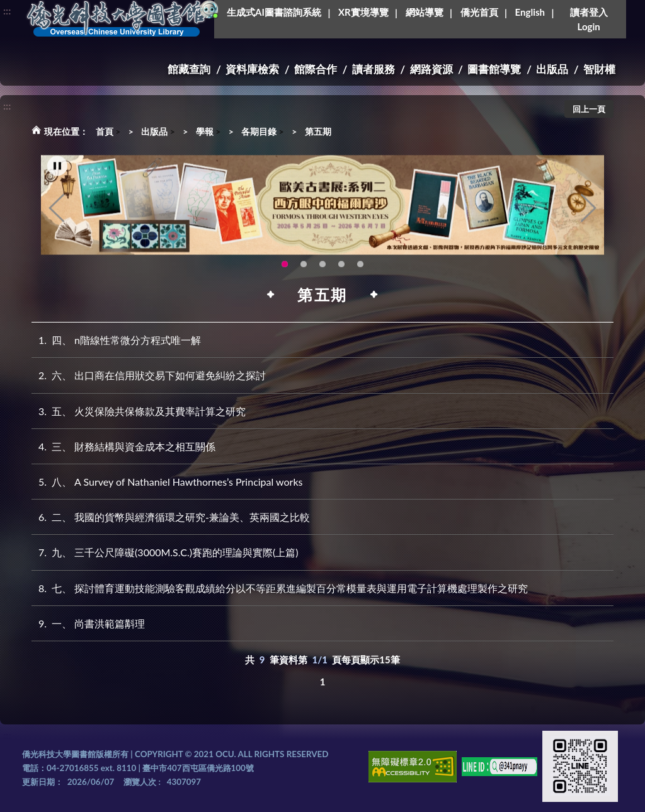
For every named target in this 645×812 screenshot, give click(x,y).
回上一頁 (589, 109)
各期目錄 (259, 131)
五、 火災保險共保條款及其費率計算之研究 (139, 411)
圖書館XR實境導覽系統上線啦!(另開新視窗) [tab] (341, 272)
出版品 (552, 69)
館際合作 (316, 69)
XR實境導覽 (363, 12)
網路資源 (431, 69)
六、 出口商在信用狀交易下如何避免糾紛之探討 (149, 375)
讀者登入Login (589, 19)
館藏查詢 (189, 69)
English (530, 12)
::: (7, 10)
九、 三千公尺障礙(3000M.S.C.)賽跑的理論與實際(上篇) (165, 552)
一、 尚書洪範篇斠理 (88, 623)
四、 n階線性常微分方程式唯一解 (116, 340)
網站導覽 (425, 12)
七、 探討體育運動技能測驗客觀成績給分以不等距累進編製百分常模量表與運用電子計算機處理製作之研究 (280, 588)
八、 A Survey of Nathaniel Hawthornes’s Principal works (167, 482)
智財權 (599, 69)
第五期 (318, 131)
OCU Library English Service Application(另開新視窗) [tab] (322, 272)
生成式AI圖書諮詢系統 (274, 12)
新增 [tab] (360, 272)
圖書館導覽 (494, 69)
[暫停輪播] (57, 173)
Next (588, 215)
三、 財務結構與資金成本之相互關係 (123, 446)
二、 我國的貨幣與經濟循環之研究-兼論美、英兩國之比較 (171, 517)
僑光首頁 (479, 12)
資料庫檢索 (252, 69)
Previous (57, 215)
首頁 (105, 131)
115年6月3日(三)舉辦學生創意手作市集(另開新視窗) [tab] (304, 272)
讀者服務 (374, 69)
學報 (205, 131)
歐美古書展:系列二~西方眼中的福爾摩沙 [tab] (285, 272)
